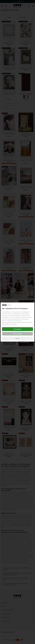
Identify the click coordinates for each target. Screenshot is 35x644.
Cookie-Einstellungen (17, 334)
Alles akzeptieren (17, 329)
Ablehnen (17, 338)
